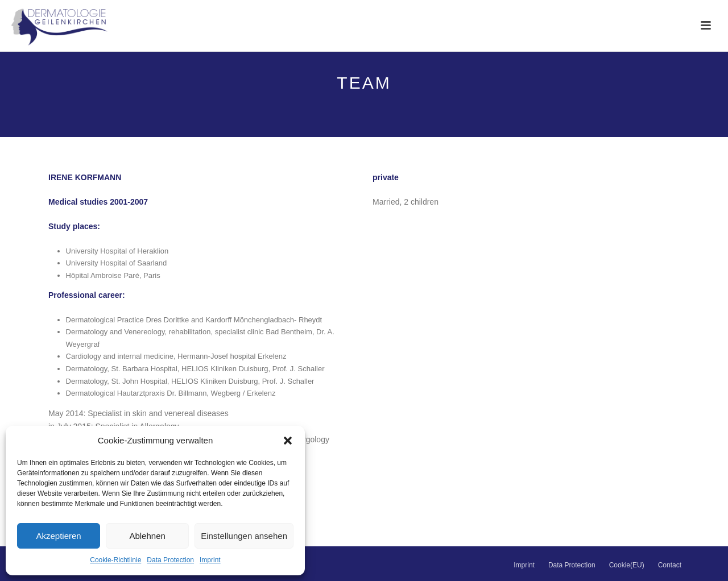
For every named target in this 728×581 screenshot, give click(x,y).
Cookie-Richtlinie (115, 560)
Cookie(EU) (627, 565)
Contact (670, 565)
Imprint (210, 560)
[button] (288, 441)
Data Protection (170, 560)
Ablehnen (147, 536)
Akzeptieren (58, 536)
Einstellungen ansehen (244, 536)
